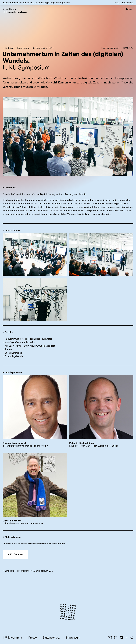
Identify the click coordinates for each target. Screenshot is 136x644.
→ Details (8, 332)
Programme (23, 48)
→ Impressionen (11, 230)
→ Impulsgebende (12, 372)
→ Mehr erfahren (12, 537)
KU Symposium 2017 (43, 48)
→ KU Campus (15, 554)
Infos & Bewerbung (124, 3)
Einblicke (10, 48)
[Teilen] (127, 638)
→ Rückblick (9, 188)
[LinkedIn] (121, 638)
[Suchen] (132, 638)
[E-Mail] (110, 638)
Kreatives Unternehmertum (15, 11)
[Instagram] (116, 638)
